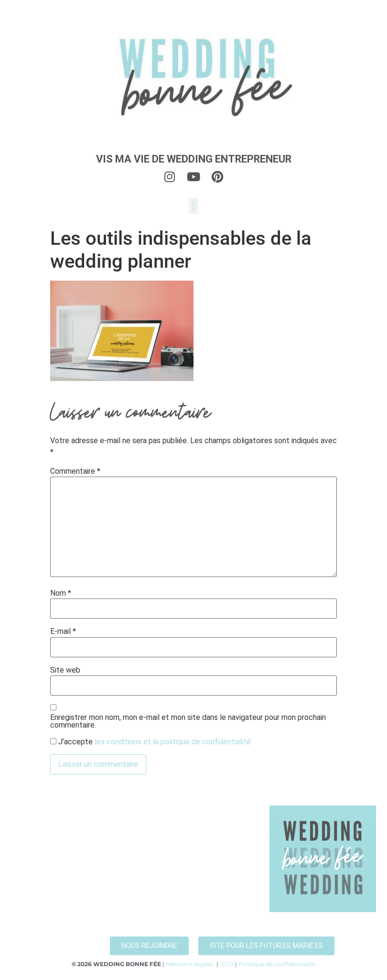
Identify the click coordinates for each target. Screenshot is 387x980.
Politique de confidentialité (277, 964)
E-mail (63, 632)
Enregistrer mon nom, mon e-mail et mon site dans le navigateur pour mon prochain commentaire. (188, 721)
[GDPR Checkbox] (53, 741)
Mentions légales (190, 964)
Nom (61, 593)
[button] (193, 206)
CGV (227, 964)
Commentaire (75, 471)
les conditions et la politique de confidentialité (173, 742)
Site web (65, 670)
